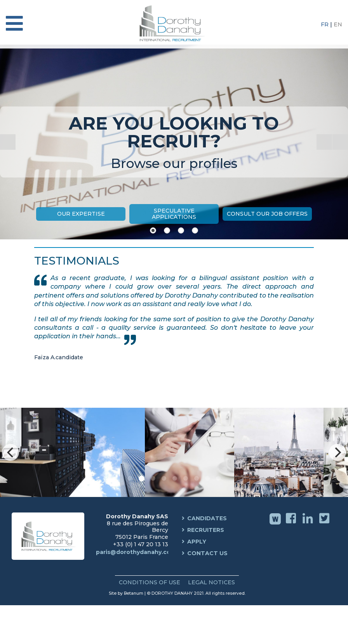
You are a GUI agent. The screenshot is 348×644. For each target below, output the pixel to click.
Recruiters (206, 530)
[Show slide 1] (153, 230)
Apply (197, 542)
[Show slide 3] (181, 230)
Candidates (207, 518)
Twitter (325, 524)
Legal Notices (211, 582)
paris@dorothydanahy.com (136, 552)
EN (338, 24)
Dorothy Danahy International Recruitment (174, 23)
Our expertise (81, 214)
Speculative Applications (174, 214)
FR (325, 24)
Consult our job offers (267, 214)
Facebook (292, 524)
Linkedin (309, 524)
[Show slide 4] (195, 230)
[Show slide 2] (167, 230)
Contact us (207, 553)
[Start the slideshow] (324, 142)
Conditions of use (150, 582)
